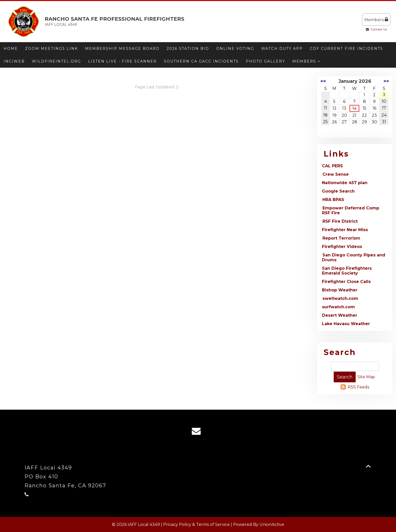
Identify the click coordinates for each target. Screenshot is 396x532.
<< (323, 81)
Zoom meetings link (51, 49)
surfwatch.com (338, 307)
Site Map (366, 377)
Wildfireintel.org (56, 61)
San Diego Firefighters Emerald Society (347, 271)
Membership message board (122, 49)
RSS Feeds (358, 387)
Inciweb (14, 61)
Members (376, 20)
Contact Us (379, 29)
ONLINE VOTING (235, 49)
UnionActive (272, 524)
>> (386, 81)
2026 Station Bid (188, 49)
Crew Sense (336, 174)
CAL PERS (332, 166)
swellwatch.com (340, 298)
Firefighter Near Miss (345, 230)
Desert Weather (340, 315)
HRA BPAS (333, 200)
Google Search (338, 191)
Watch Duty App (282, 49)
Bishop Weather (340, 290)
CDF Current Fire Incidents (346, 49)
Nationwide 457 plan (345, 183)
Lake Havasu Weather (346, 324)
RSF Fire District (340, 221)
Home (11, 49)
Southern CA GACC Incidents (201, 61)
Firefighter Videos (342, 247)
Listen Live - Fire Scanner (122, 61)
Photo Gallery (266, 61)
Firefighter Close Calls (346, 282)
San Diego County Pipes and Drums (354, 257)
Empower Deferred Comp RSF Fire (351, 210)
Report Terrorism (341, 238)
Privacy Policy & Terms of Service (196, 524)
